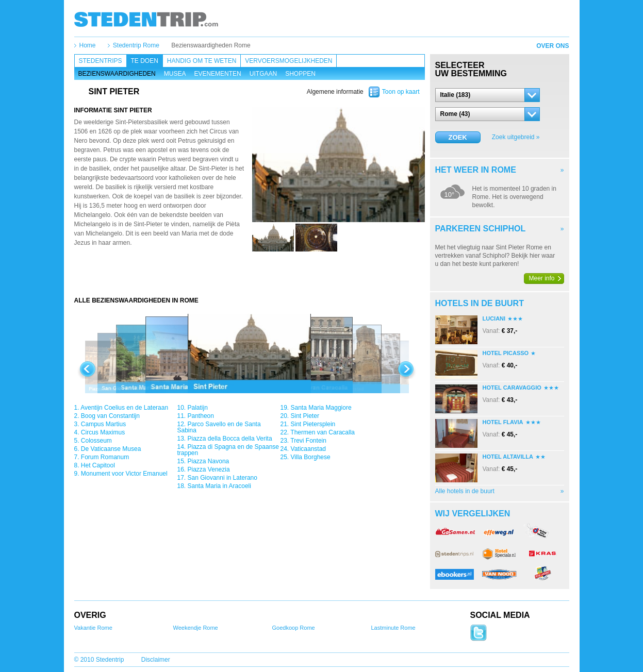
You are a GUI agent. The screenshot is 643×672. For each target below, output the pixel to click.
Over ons (553, 46)
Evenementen (217, 74)
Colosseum (96, 441)
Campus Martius (103, 424)
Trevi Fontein (308, 441)
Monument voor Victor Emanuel (124, 474)
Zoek (457, 137)
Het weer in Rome (476, 170)
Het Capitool (98, 465)
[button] (488, 95)
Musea (175, 74)
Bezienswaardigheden (117, 74)
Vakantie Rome (93, 628)
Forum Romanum (105, 457)
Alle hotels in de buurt (465, 491)
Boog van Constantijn (110, 416)
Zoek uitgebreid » (516, 137)
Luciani (494, 318)
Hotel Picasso (506, 353)
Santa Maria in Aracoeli (219, 486)
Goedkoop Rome (294, 628)
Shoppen (300, 74)
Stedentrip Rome (136, 45)
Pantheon (201, 416)
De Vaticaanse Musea (111, 449)
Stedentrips (101, 61)
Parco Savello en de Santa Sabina (219, 427)
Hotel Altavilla (508, 457)
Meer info (542, 278)
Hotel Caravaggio (512, 388)
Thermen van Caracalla (323, 432)
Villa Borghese (311, 457)
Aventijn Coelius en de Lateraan (124, 408)
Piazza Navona (209, 461)
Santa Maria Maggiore (321, 408)
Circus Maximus (103, 432)
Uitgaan (263, 74)
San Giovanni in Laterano (222, 478)
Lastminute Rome (393, 628)
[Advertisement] (250, 276)
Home (88, 45)
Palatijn (198, 408)
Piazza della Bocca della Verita (230, 439)
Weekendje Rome (196, 628)
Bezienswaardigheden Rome (211, 45)
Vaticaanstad (309, 449)
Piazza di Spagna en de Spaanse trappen (228, 450)
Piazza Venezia (209, 469)
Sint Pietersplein (313, 424)
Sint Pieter (305, 416)
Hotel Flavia (503, 422)
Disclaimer (156, 660)
